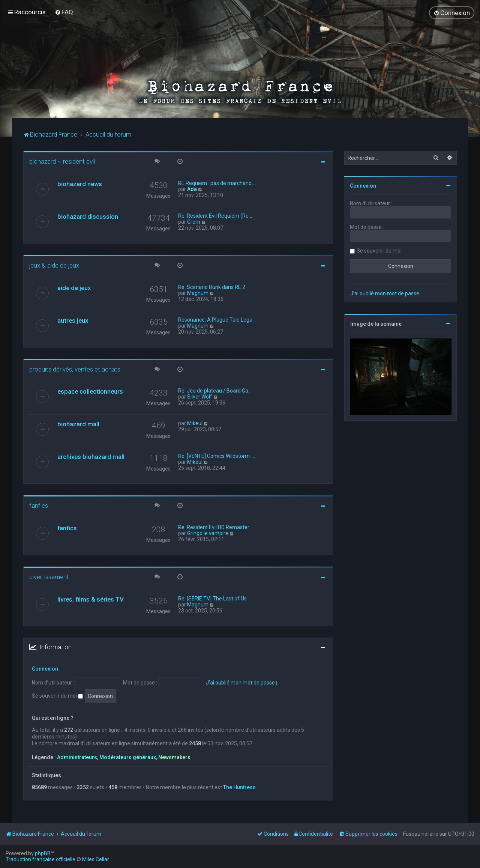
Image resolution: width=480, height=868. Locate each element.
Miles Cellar (96, 859)
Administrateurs (77, 757)
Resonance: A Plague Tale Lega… (217, 319)
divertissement (49, 576)
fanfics (39, 505)
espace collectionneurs (90, 391)
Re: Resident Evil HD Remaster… (215, 527)
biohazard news (80, 184)
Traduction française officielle (40, 859)
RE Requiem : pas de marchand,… (217, 183)
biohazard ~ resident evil (62, 161)
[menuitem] (64, 12)
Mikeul (195, 423)
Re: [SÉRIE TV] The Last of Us (212, 598)
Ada (192, 189)
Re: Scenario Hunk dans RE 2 (212, 287)
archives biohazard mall (91, 457)
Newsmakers (174, 757)
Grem (194, 221)
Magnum (198, 293)
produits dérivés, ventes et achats (75, 369)
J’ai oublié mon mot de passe (240, 683)
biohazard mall (78, 424)
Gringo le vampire (208, 533)
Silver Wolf (200, 397)
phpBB (43, 853)
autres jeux (73, 320)
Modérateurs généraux (128, 757)
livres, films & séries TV (91, 599)
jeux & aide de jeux (54, 265)
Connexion (45, 668)
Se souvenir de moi (57, 695)
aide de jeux (74, 287)
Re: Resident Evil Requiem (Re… (215, 215)
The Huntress (239, 787)
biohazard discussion (88, 216)
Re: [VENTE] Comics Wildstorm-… (217, 456)
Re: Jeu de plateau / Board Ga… (215, 391)
